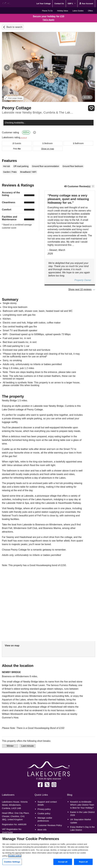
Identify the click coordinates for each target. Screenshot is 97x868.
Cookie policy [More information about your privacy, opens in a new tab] (15, 856)
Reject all (83, 862)
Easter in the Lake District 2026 (82, 814)
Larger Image (14, 98)
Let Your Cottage (44, 4)
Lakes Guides (78, 11)
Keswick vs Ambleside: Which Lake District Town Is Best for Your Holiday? (82, 805)
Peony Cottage (17, 108)
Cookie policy (44, 813)
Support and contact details (47, 803)
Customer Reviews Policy (50, 825)
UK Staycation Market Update (80, 821)
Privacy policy (44, 809)
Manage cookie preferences (45, 819)
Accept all (63, 862)
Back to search (14, 27)
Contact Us (59, 4)
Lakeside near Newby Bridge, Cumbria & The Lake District (38, 112)
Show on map (48, 149)
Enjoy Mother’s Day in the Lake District (82, 828)
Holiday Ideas (63, 11)
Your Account (86, 4)
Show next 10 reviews (80, 289)
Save (91, 108)
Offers (90, 11)
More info (42, 830)
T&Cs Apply (48, 20)
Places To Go (47, 11)
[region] (48, 851)
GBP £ (72, 4)
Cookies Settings (12, 862)
